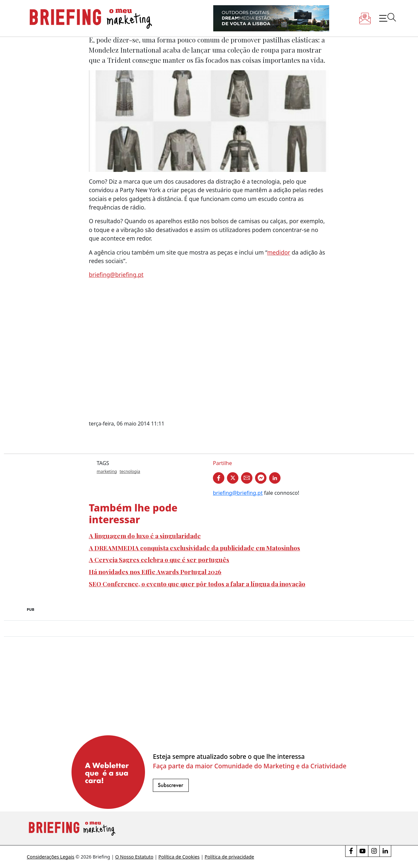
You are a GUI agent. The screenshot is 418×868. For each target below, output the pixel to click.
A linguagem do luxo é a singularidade (145, 536)
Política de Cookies (179, 857)
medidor (279, 252)
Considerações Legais (51, 857)
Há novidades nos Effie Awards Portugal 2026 (155, 572)
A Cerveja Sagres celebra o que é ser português (159, 559)
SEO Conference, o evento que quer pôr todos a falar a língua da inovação (197, 584)
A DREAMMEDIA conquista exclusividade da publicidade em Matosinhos (194, 548)
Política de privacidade (230, 857)
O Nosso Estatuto (134, 857)
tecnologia (130, 471)
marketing (107, 471)
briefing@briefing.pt (116, 275)
